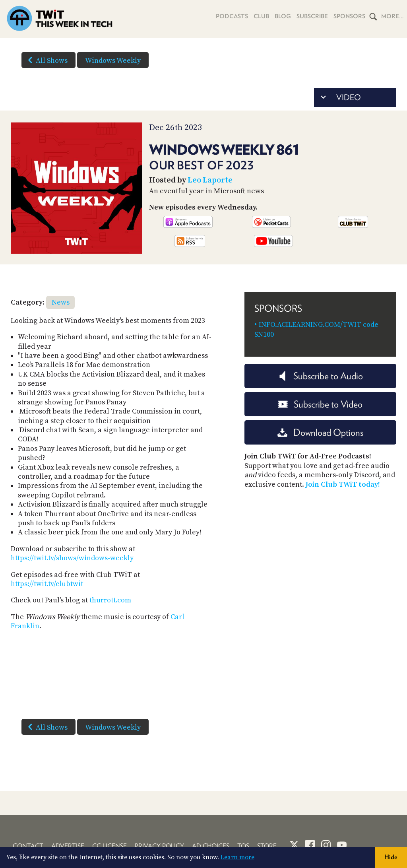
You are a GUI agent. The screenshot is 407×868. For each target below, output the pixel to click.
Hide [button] (391, 857)
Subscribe (312, 16)
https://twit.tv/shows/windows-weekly (72, 558)
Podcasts (232, 16)
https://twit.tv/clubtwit (47, 584)
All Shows (46, 60)
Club (261, 16)
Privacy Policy (159, 846)
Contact (28, 846)
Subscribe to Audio (320, 376)
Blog (283, 16)
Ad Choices (211, 846)
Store (267, 846)
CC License (110, 846)
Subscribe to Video (320, 404)
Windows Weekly (113, 61)
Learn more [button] (237, 857)
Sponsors (349, 16)
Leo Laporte (210, 180)
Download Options (320, 432)
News (61, 302)
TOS (243, 846)
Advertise (68, 846)
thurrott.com (110, 600)
